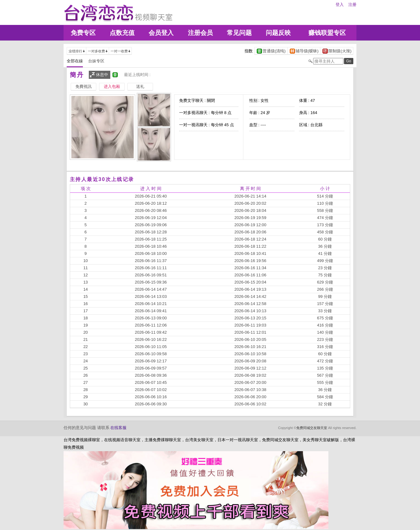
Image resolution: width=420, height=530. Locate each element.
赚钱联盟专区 (327, 33)
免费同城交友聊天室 (312, 428)
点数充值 (122, 33)
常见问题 (239, 33)
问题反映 (278, 33)
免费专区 (83, 33)
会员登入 (161, 33)
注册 (352, 5)
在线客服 (118, 428)
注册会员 (200, 33)
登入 (340, 5)
